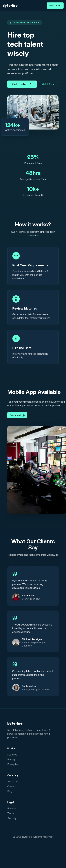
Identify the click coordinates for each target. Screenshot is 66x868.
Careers (12, 786)
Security (12, 818)
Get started (55, 5)
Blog (10, 791)
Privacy (12, 808)
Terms (11, 813)
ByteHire (10, 5)
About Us (13, 782)
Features (12, 755)
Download (17, 415)
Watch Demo (48, 84)
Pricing (11, 759)
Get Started (22, 84)
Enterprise (13, 764)
